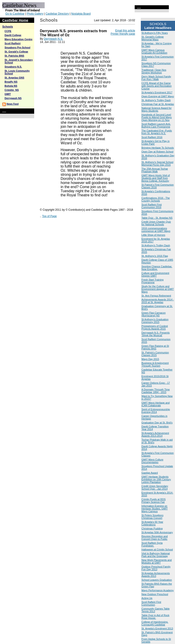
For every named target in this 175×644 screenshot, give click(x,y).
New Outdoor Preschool (155, 594)
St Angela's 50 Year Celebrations (152, 523)
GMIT (8, 94)
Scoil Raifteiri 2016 (152, 137)
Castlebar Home (15, 20)
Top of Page (49, 216)
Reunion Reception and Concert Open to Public (155, 538)
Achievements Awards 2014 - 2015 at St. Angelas (158, 301)
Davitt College (13, 35)
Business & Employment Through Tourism (155, 364)
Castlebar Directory (57, 14)
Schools (8, 27)
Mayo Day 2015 (150, 359)
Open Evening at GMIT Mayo (158, 96)
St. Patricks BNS (14, 56)
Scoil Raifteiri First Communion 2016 (152, 206)
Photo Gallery (35, 14)
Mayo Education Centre (18, 39)
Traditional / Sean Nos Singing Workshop (154, 71)
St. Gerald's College (16, 52)
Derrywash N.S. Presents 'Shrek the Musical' (156, 334)
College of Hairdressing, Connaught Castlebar (155, 623)
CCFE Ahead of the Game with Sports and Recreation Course (157, 86)
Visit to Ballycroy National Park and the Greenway (156, 555)
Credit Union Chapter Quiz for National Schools (156, 223)
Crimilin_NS (12, 90)
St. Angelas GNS (14, 78)
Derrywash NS (13, 98)
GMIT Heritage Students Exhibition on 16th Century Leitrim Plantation (156, 479)
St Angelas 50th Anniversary (157, 532)
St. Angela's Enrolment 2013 (157, 628)
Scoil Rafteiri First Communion (151, 603)
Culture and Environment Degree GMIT (155, 274)
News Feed (13, 104)
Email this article (125, 31)
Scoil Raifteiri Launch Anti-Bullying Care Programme (156, 125)
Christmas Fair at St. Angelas (158, 104)
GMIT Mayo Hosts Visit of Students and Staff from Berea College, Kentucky (156, 178)
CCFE (8, 31)
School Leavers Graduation (157, 580)
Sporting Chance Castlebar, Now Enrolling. (157, 268)
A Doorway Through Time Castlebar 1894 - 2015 (156, 391)
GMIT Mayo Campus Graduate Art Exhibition (154, 51)
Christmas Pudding (152, 528)
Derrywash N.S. (53, 39)
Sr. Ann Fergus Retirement (156, 296)
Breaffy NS (11, 82)
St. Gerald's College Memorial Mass (153, 38)
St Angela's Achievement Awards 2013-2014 (155, 434)
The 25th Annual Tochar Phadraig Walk (155, 170)
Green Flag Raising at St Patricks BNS (155, 347)
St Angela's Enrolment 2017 (157, 92)
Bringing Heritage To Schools (158, 148)
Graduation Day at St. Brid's (157, 423)
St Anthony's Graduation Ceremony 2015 (155, 321)
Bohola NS (11, 86)
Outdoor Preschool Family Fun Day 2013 (156, 568)
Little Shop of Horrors (153, 235)
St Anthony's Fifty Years (155, 33)
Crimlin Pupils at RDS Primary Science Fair (154, 501)
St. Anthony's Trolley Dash (156, 100)
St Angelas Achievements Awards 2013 (156, 575)
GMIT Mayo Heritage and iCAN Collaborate (156, 404)
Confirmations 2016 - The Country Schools (156, 199)
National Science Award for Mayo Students (157, 109)
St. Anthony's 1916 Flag (155, 256)
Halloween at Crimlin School (157, 549)
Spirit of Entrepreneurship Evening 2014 (156, 411)
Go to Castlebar (15, 14)
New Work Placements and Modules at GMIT (157, 561)
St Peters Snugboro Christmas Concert (152, 517)
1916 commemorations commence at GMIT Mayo (156, 230)
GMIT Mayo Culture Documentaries (152, 461)
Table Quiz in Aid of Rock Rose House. (155, 617)
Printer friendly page (123, 34)
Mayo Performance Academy (158, 590)
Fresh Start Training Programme (153, 281)
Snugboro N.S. (13, 67)
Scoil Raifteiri (13, 43)
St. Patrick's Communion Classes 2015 (155, 354)
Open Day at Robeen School (157, 152)
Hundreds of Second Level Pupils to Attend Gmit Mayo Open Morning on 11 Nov (157, 117)
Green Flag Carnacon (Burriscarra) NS (154, 314)
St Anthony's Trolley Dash (156, 245)
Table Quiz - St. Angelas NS (157, 218)
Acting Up (147, 598)
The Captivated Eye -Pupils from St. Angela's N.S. (157, 132)
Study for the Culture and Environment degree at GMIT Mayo (158, 289)
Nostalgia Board (81, 14)
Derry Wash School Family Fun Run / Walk (156, 78)
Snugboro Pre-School (17, 47)
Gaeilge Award (150, 473)
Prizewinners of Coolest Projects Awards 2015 (155, 327)
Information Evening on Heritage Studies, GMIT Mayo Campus (155, 509)
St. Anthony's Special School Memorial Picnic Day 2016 (157, 163)
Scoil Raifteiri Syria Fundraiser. (152, 544)
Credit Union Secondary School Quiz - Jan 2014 (155, 487)
